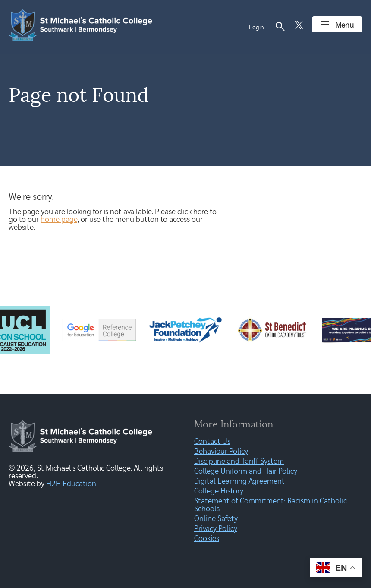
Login (256, 28)
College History (219, 491)
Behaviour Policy (221, 452)
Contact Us (212, 442)
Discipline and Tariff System (239, 462)
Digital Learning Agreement (239, 481)
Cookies (207, 539)
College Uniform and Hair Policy (246, 471)
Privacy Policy (216, 529)
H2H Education (71, 484)
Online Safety (216, 519)
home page (59, 220)
